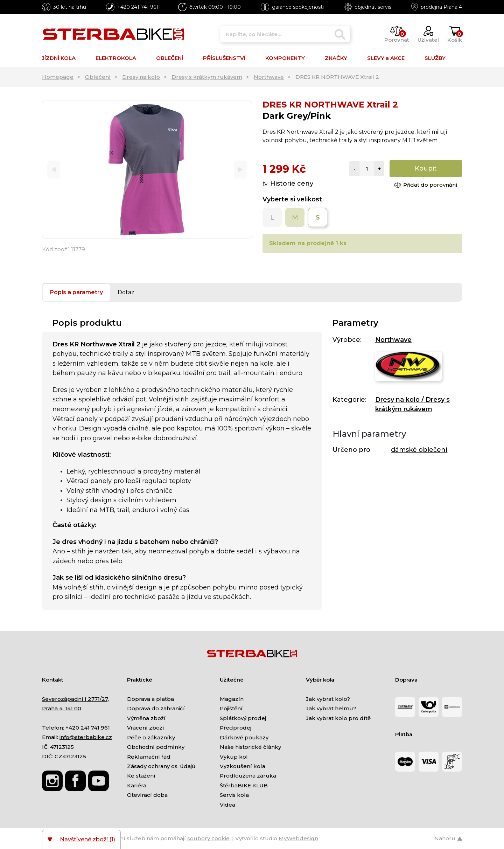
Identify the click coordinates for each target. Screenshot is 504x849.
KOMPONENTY (285, 58)
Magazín (232, 699)
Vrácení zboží (146, 728)
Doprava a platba (150, 699)
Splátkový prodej (243, 718)
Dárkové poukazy (244, 737)
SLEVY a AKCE (386, 58)
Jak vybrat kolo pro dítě (338, 718)
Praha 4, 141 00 (62, 708)
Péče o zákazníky (151, 737)
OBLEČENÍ (170, 58)
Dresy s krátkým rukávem (207, 77)
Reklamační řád (149, 757)
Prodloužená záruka (248, 776)
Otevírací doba (147, 795)
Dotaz (126, 292)
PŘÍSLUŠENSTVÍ (224, 58)
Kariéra (137, 785)
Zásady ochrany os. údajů (161, 766)
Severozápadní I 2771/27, (75, 699)
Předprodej (236, 728)
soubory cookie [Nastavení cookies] (208, 838)
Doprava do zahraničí (156, 708)
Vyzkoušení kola (243, 766)
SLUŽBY (435, 58)
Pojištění (231, 708)
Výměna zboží (146, 718)
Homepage (58, 77)
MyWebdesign (298, 838)
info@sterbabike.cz (86, 737)
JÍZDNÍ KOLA (59, 58)
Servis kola (234, 795)
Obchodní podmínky (156, 747)
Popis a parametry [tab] (76, 292)
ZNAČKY (336, 58)
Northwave (269, 77)
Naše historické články (250, 747)
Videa (227, 805)
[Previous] (54, 170)
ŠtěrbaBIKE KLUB (244, 785)
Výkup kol (234, 757)
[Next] (240, 170)
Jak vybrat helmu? (331, 708)
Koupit (426, 168)
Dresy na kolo (141, 77)
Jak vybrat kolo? (328, 699)
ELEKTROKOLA (116, 58)
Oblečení (98, 77)
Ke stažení (141, 776)
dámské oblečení (419, 450)
